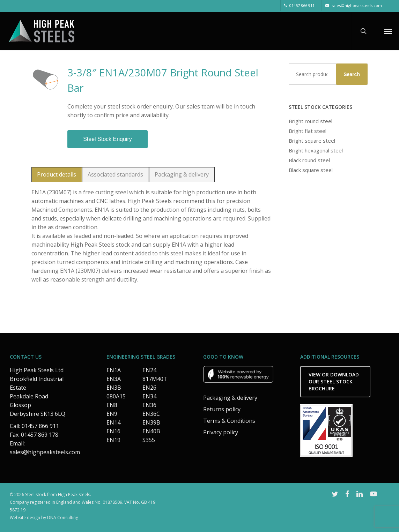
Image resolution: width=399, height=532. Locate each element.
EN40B (151, 431)
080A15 (116, 396)
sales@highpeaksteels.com (45, 452)
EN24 (149, 370)
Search (352, 74)
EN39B (151, 422)
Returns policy (222, 409)
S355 (149, 440)
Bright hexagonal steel (316, 150)
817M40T (155, 379)
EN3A (114, 379)
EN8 (112, 405)
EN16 (113, 431)
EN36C (151, 414)
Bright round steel (311, 121)
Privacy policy (221, 432)
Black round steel (309, 160)
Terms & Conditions (229, 421)
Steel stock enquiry (108, 139)
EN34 (149, 396)
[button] (388, 31)
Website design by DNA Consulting (44, 518)
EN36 (149, 405)
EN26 (149, 388)
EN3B (114, 388)
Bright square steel (312, 141)
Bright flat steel (308, 131)
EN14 (113, 422)
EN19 (113, 440)
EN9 (112, 414)
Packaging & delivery (230, 398)
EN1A (114, 370)
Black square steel (311, 170)
